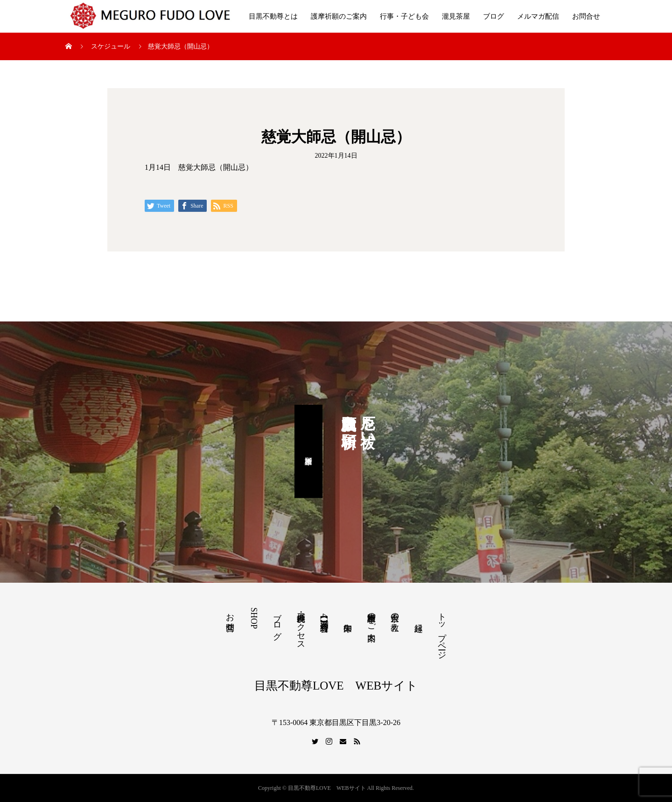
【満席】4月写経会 (324, 616)
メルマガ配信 (538, 16)
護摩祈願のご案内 (339, 16)
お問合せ (586, 16)
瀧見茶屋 (456, 16)
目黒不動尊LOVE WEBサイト (336, 686)
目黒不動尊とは (273, 16)
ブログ (493, 16)
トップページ (442, 631)
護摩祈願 (308, 452)
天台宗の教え (395, 617)
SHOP (254, 618)
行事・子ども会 (404, 16)
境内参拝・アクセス (301, 627)
